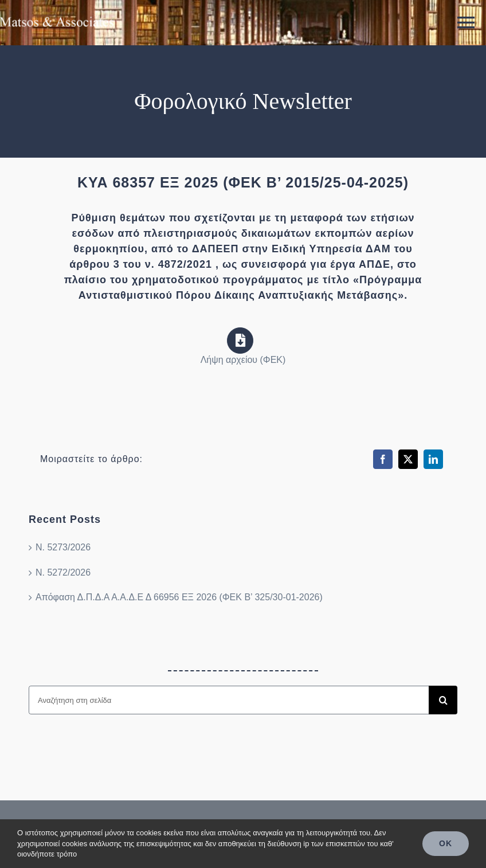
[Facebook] (383, 459)
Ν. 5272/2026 (63, 572)
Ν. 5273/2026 (63, 547)
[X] (408, 459)
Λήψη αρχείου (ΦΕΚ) (243, 360)
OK (446, 843)
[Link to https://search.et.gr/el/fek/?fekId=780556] (240, 341)
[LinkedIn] (433, 459)
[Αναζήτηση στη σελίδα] (229, 700)
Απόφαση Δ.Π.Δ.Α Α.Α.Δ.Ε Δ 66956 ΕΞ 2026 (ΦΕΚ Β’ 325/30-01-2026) (179, 597)
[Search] (443, 700)
